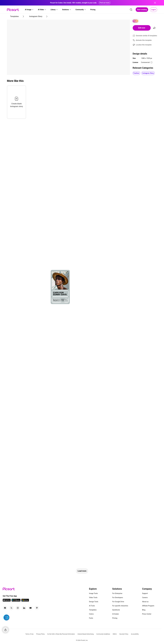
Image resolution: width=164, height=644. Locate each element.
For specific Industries (120, 606)
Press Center (147, 614)
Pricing (115, 618)
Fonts (91, 618)
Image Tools (93, 593)
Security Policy (124, 634)
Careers (145, 598)
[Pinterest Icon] (37, 608)
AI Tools (92, 606)
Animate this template (144, 40)
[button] (29, 10)
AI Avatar (116, 614)
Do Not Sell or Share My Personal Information (61, 634)
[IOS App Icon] (7, 601)
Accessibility (135, 634)
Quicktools (116, 610)
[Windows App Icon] (25, 601)
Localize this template (144, 45)
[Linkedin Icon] (24, 608)
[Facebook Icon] (5, 608)
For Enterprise (117, 593)
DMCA (115, 634)
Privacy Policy (40, 634)
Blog (144, 610)
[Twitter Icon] (11, 608)
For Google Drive (118, 602)
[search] (131, 10)
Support (145, 593)
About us (145, 602)
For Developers (118, 598)
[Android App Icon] (16, 601)
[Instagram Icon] (18, 608)
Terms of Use (29, 634)
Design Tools (94, 602)
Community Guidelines (103, 634)
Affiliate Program (148, 606)
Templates (93, 610)
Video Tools (93, 598)
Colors (91, 614)
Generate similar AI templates (147, 36)
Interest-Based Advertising (86, 634)
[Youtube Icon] (31, 608)
